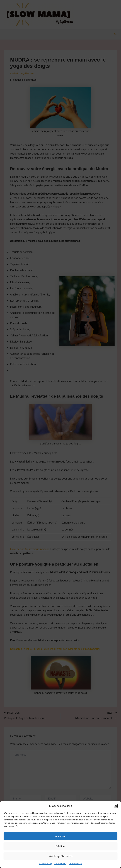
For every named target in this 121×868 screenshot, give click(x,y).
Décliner (61, 851)
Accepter (60, 841)
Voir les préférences (61, 860)
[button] (116, 810)
